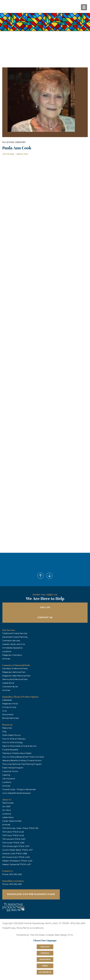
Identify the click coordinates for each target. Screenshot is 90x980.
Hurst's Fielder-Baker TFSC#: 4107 (17, 850)
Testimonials (8, 803)
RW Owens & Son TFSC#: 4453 (16, 857)
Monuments (8, 715)
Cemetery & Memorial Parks (15, 669)
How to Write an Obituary (14, 739)
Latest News (8, 817)
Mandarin (45, 959)
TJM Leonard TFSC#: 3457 (14, 839)
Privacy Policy (15, 928)
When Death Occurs (11, 735)
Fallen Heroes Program (13, 768)
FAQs (5, 928)
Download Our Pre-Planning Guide (31, 894)
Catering (6, 775)
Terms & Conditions (33, 928)
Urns (4, 711)
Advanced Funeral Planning (15, 637)
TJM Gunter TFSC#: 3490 (13, 843)
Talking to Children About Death (17, 753)
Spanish (45, 953)
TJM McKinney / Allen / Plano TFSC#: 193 (20, 828)
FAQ (4, 732)
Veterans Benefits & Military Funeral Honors (22, 761)
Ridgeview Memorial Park (14, 672)
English (45, 947)
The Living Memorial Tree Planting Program (22, 764)
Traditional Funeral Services (15, 633)
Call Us (45, 607)
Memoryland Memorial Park (15, 679)
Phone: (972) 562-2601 (12, 874)
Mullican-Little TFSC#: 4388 (15, 854)
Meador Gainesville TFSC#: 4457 (17, 864)
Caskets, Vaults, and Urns (14, 644)
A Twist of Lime (9, 707)
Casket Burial (8, 683)
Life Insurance (9, 779)
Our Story (7, 810)
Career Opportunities (12, 821)
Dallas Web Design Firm (60, 935)
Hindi (45, 966)
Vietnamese (45, 972)
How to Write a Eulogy (13, 742)
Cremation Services (11, 641)
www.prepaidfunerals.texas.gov (17, 793)
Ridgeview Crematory (12, 655)
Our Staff (6, 807)
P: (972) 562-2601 (76, 923)
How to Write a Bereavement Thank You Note (23, 757)
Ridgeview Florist (10, 704)
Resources (7, 728)
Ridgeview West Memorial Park (16, 676)
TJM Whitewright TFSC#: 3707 (16, 846)
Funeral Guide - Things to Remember (19, 790)
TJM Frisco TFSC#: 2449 (13, 836)
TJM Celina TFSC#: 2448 (13, 832)
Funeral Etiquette (10, 750)
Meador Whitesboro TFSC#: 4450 (17, 861)
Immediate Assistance (12, 648)
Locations (7, 652)
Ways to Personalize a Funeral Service (19, 746)
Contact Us (45, 618)
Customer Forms (10, 771)
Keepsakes (7, 700)
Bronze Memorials (10, 718)
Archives (6, 659)
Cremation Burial (10, 687)
